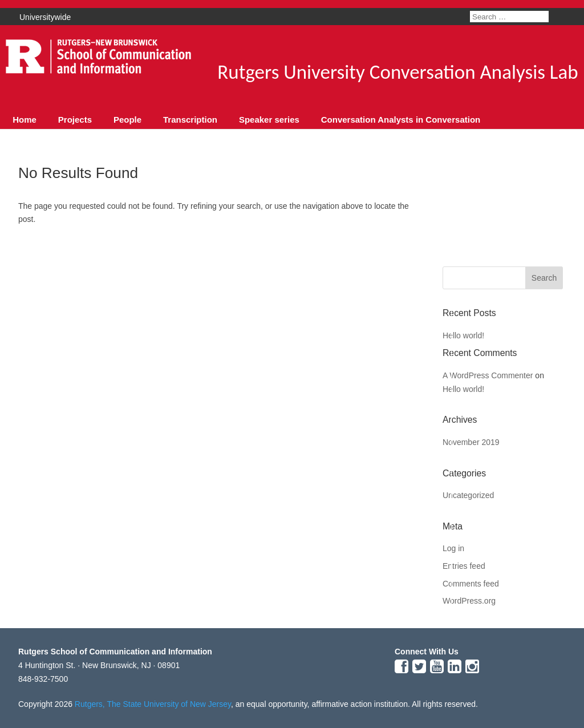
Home (25, 120)
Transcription (190, 120)
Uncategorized (468, 495)
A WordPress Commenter (488, 375)
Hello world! (463, 335)
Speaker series (269, 120)
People (127, 120)
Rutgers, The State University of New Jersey (153, 704)
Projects (75, 120)
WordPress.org (469, 601)
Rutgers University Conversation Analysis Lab (398, 72)
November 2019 (471, 442)
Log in (453, 548)
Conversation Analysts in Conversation (401, 120)
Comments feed (471, 584)
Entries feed (464, 566)
